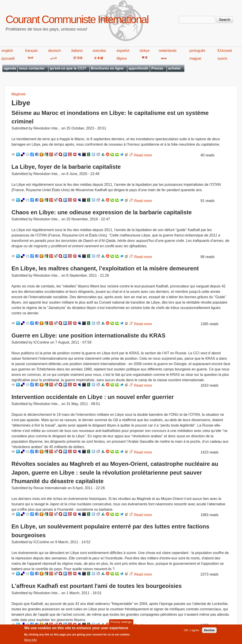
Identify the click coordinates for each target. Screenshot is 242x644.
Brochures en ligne (107, 68)
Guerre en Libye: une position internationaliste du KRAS (88, 335)
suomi (222, 58)
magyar (195, 58)
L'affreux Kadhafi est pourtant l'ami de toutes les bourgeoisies (97, 586)
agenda (10, 68)
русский (8, 58)
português (197, 51)
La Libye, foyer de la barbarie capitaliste (66, 167)
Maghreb (19, 94)
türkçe (145, 51)
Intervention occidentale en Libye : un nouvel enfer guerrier (93, 397)
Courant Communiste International (77, 19)
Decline (209, 632)
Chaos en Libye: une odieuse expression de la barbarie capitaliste (102, 212)
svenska (99, 51)
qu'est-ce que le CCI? (68, 68)
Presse (157, 68)
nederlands (168, 51)
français (31, 51)
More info (31, 642)
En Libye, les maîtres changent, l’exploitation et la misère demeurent (105, 268)
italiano (77, 51)
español (123, 51)
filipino (122, 58)
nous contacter (32, 68)
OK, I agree (191, 632)
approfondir (139, 68)
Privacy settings (121, 623)
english (7, 51)
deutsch (55, 51)
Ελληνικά (225, 51)
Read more (143, 155)
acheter (174, 68)
